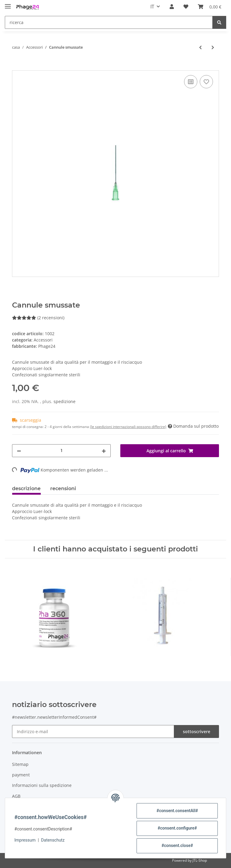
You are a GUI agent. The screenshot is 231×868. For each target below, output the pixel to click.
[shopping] (210, 7)
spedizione (65, 401)
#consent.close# (177, 845)
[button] (172, 7)
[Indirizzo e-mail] (93, 731)
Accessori (43, 340)
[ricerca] (109, 22)
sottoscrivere (197, 731)
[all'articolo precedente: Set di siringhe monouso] (200, 47)
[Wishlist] (186, 7)
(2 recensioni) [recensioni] (38, 318)
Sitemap (20, 764)
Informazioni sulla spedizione (42, 785)
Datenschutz (53, 840)
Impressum (25, 840)
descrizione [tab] (26, 489)
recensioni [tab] (63, 489)
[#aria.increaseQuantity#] (104, 451)
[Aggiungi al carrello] (17, 67)
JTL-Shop (200, 860)
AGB (16, 796)
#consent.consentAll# (177, 811)
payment (21, 775)
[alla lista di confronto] (191, 82)
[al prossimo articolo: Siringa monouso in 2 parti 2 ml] (213, 47)
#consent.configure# (177, 828)
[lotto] (61, 451)
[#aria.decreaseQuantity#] (19, 451)
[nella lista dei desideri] (206, 82)
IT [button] (152, 7)
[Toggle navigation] (8, 4)
